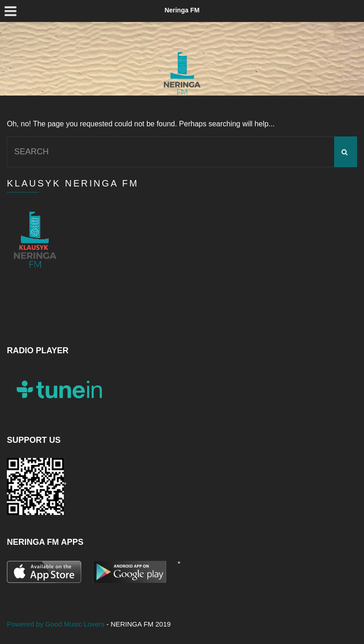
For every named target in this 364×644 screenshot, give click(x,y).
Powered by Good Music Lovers (57, 624)
